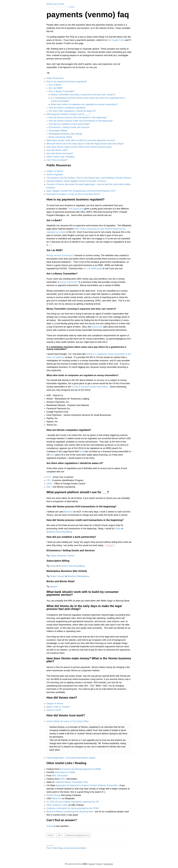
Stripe (118, 529)
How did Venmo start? (57, 150)
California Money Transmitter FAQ (71, 782)
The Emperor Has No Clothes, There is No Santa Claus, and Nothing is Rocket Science (89, 178)
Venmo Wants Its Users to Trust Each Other (68, 721)
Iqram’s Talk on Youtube (58, 707)
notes (62, 4)
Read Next (50, 845)
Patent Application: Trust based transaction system (71, 758)
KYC (49, 477)
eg (54, 323)
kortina (72, 7)
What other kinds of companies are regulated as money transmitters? (84, 104)
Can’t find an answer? (57, 160)
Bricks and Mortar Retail (60, 137)
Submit (50, 826)
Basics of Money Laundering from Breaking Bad (70, 812)
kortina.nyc (52, 4)
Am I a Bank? (55, 85)
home (99, 864)
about (92, 864)
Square (54, 587)
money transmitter (69, 282)
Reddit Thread (53, 795)
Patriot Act (56, 798)
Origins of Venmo (55, 171)
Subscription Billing (58, 131)
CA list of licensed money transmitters (90, 387)
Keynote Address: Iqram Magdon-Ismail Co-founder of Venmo (76, 181)
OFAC (50, 484)
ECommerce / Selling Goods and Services (69, 127)
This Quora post (76, 209)
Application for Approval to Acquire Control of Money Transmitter (87, 785)
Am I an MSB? (56, 88)
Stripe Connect (57, 576)
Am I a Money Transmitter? (62, 91)
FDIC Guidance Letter (57, 805)
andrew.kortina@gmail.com (77, 835)
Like (59, 835)
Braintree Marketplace (78, 576)
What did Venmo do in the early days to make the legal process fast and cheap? (85, 144)
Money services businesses (60, 255)
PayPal (71, 556)
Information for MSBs (65, 772)
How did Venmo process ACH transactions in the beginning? (78, 117)
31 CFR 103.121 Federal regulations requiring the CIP (73, 802)
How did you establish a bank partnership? (69, 124)
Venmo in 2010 (54, 710)
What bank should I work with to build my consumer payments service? (81, 140)
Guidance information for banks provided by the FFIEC (73, 808)
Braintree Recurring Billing (59, 532)
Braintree (68, 512)
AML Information (60, 776)
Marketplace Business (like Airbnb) (65, 134)
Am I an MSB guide (93, 269)
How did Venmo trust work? (60, 153)
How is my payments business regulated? (67, 82)
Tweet (50, 835)
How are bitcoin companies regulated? (67, 108)
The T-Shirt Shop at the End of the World (66, 848)
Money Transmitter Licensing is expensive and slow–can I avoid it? (83, 95)
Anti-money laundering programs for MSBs (80, 769)
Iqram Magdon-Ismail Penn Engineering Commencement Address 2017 (81, 191)
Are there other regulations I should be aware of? (72, 111)
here (82, 452)
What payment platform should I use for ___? (68, 114)
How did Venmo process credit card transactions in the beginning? (81, 121)
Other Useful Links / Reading (61, 157)
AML (49, 487)
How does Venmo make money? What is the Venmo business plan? (79, 147)
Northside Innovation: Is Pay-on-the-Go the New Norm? (73, 194)
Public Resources (55, 78)
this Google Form (116, 40)
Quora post (97, 327)
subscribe (108, 864)
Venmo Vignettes (55, 175)
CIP (48, 480)
